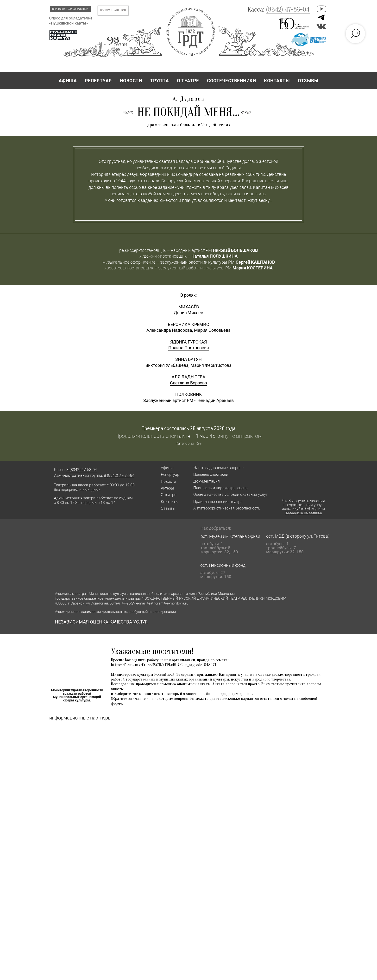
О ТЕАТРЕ (188, 81)
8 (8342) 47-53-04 (82, 611)
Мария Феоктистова (211, 506)
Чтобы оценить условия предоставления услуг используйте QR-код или (303, 648)
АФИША (68, 81)
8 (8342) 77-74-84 (119, 617)
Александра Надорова (169, 471)
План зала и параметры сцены (221, 629)
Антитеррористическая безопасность (227, 649)
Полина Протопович (189, 489)
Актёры (167, 629)
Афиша (167, 609)
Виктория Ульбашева (167, 506)
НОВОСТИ (131, 81)
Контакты (170, 643)
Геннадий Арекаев (215, 542)
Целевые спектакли (211, 616)
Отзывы (168, 650)
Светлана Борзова (188, 524)
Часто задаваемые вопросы (219, 609)
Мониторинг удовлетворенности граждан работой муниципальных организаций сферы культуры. (77, 836)
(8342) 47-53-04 (288, 9)
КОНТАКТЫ (277, 81)
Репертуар (170, 616)
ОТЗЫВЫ (308, 81)
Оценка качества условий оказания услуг (230, 636)
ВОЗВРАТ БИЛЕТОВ (113, 10)
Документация (207, 622)
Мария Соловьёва (212, 471)
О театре (169, 636)
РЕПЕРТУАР (98, 81)
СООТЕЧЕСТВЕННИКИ (231, 81)
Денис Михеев (188, 454)
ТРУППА (159, 81)
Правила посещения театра (218, 643)
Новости (168, 623)
